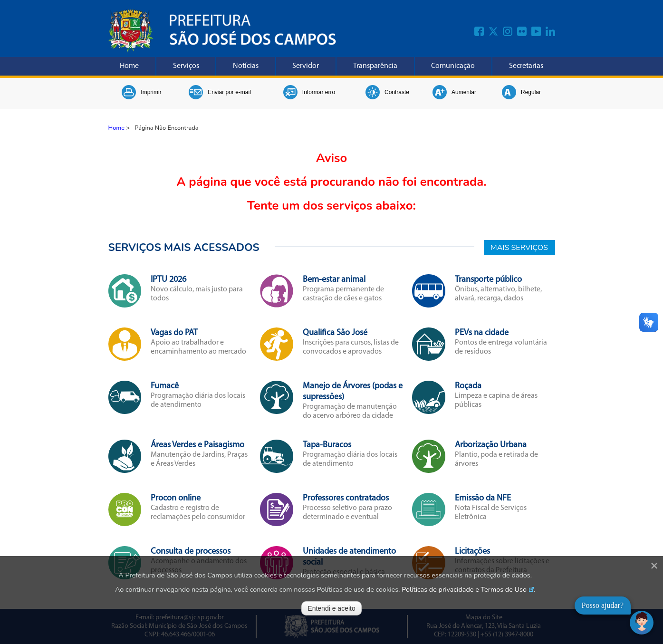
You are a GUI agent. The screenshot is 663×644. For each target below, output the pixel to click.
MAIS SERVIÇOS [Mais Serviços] (519, 248)
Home (129, 66)
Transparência (375, 66)
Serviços (186, 66)
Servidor (306, 66)
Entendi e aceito (331, 608)
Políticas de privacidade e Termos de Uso (464, 589)
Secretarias (526, 66)
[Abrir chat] (642, 623)
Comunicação (453, 66)
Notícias (246, 66)
